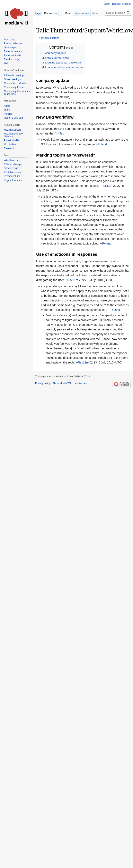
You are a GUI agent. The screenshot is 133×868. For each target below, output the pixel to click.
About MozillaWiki (62, 383)
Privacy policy (43, 383)
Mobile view (81, 383)
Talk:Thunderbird (50, 38)
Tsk (62, 133)
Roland (102, 144)
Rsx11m (107, 186)
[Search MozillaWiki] (118, 13)
